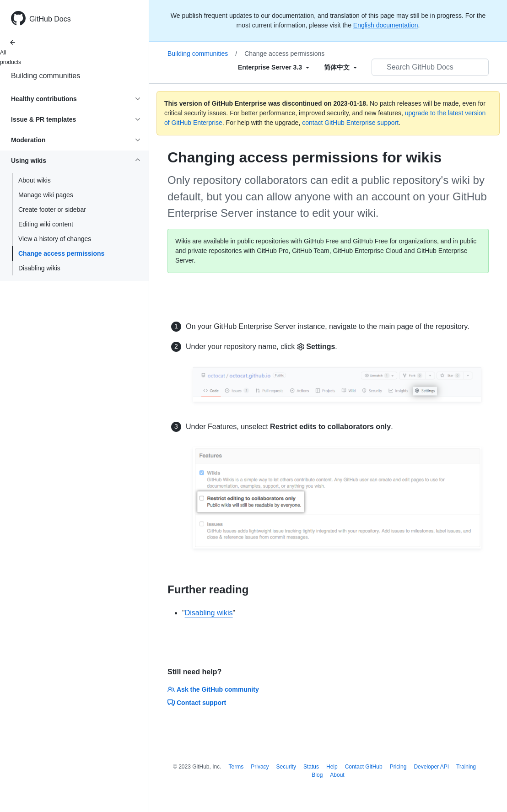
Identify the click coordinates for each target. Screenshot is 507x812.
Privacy (260, 767)
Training (466, 767)
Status (311, 767)
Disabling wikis (39, 268)
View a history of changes (55, 239)
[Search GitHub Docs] (430, 67)
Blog (317, 775)
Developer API (431, 767)
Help (332, 767)
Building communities (46, 76)
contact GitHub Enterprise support (350, 123)
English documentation (386, 25)
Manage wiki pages (46, 195)
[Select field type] (274, 67)
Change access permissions (61, 253)
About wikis (35, 180)
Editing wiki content (46, 224)
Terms (236, 767)
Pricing (398, 767)
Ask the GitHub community (213, 689)
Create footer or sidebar (52, 210)
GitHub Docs (50, 19)
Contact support (197, 703)
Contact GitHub (364, 767)
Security (286, 767)
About (337, 775)
